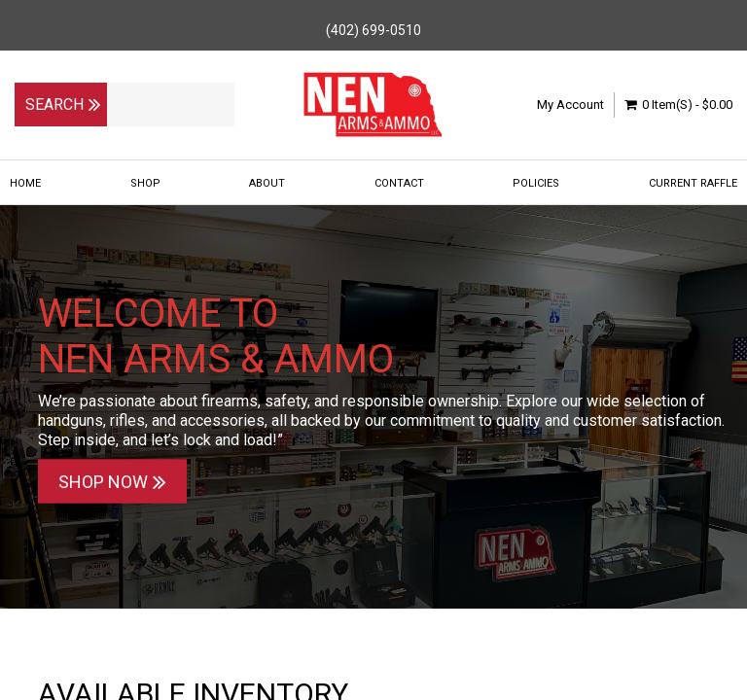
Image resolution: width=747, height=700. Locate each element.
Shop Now (112, 481)
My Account (570, 105)
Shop (145, 183)
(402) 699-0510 (373, 30)
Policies (536, 183)
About (267, 183)
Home (25, 183)
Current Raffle (693, 183)
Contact (399, 183)
